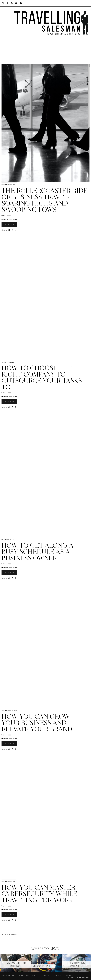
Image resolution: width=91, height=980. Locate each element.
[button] (88, 3)
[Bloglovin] (25, 3)
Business (7, 216)
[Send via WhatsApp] (16, 230)
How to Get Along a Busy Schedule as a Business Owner (37, 552)
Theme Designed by (78, 977)
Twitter (35, 975)
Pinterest (58, 975)
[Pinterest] (12, 3)
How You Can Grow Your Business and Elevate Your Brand (37, 723)
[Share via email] (9, 230)
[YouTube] (16, 3)
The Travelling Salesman (18, 975)
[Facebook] (21, 3)
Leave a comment (10, 219)
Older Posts (9, 934)
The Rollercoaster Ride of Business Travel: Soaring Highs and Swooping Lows (44, 200)
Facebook (69, 975)
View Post (9, 224)
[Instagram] (8, 3)
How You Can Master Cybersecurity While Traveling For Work (39, 894)
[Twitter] (3, 3)
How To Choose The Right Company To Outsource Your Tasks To (42, 377)
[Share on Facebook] (13, 230)
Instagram (46, 975)
